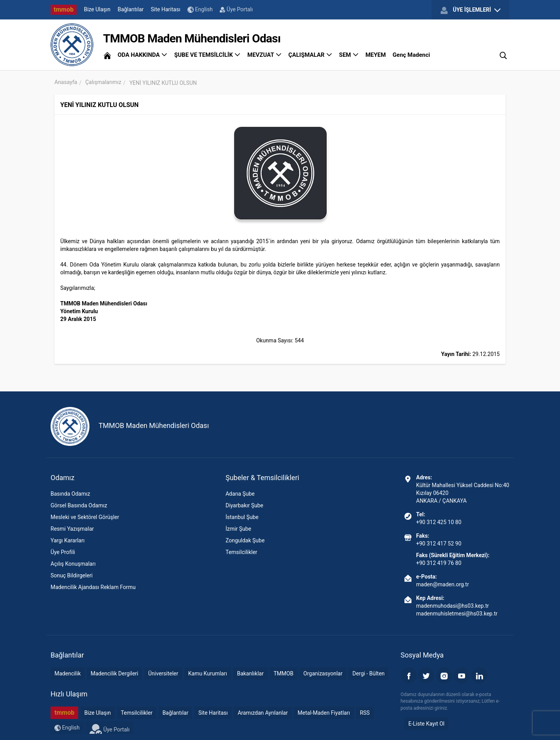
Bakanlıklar (250, 673)
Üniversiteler (163, 673)
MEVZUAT (264, 55)
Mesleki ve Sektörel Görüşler (85, 517)
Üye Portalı (236, 9)
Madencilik (68, 673)
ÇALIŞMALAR (311, 55)
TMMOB (283, 673)
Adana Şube (240, 494)
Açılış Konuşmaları (73, 564)
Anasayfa (66, 82)
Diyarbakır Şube (244, 505)
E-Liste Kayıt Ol (426, 724)
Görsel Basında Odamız (79, 505)
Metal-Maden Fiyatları (324, 713)
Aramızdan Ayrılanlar (263, 713)
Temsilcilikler (241, 552)
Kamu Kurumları (208, 673)
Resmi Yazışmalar (72, 529)
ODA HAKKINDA (142, 55)
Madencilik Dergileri (114, 673)
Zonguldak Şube (245, 540)
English (200, 10)
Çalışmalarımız (103, 82)
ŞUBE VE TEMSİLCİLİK (207, 55)
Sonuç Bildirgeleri (72, 575)
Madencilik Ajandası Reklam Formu (93, 587)
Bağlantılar (131, 9)
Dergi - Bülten (368, 673)
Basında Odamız (70, 494)
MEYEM (376, 55)
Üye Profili (63, 552)
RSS (365, 713)
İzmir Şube (238, 529)
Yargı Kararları (67, 540)
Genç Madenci (411, 55)
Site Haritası (166, 9)
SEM (349, 55)
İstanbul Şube (242, 517)
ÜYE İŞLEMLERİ (471, 10)
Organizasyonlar (323, 673)
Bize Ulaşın (97, 9)
